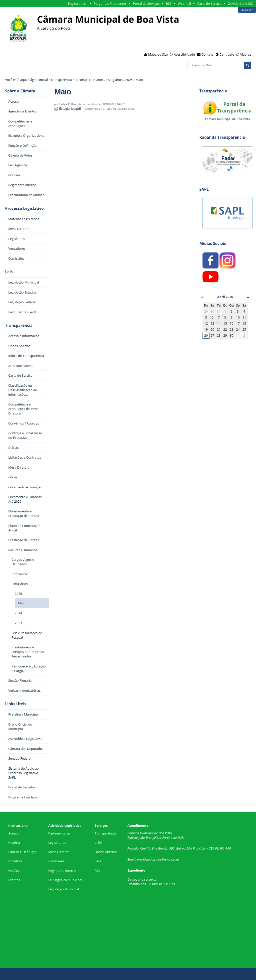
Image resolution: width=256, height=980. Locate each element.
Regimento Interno (62, 871)
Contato (207, 54)
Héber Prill (66, 104)
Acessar (247, 10)
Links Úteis (15, 704)
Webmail (184, 4)
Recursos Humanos (89, 80)
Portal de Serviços (146, 4)
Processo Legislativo (24, 208)
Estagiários (114, 80)
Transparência (61, 80)
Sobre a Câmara (20, 91)
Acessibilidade (184, 54)
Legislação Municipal (64, 889)
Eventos (14, 880)
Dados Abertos (106, 852)
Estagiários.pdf (68, 108)
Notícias (14, 871)
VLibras (246, 54)
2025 (129, 80)
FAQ (98, 861)
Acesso (13, 833)
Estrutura (15, 861)
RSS (169, 4)
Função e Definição (22, 852)
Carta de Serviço (209, 4)
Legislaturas (57, 843)
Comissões (56, 861)
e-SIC (98, 843)
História (14, 843)
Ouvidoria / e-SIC (240, 4)
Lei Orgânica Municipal (65, 880)
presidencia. (145, 859)
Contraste (227, 54)
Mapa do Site (158, 54)
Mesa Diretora (59, 852)
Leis (9, 272)
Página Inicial (78, 4)
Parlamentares (59, 833)
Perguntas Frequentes (110, 4)
